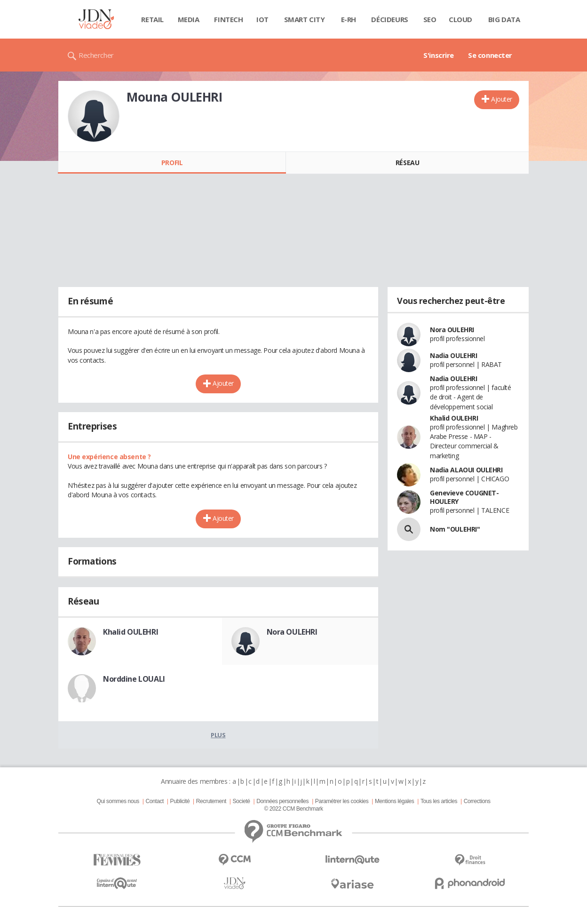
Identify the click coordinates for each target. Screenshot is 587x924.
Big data (504, 19)
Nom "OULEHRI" (455, 529)
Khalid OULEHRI (131, 632)
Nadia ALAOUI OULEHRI (466, 470)
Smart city (305, 19)
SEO (430, 19)
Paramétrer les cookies (342, 801)
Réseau (407, 163)
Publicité (180, 801)
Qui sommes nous (118, 801)
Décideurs (389, 19)
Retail (152, 19)
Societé (241, 801)
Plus (218, 735)
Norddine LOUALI (134, 679)
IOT (262, 19)
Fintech (228, 19)
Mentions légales (394, 801)
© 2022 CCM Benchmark (293, 809)
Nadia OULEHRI (454, 355)
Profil (172, 163)
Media (189, 19)
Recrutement (211, 801)
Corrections (477, 801)
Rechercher (96, 55)
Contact (155, 801)
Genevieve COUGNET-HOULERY (464, 497)
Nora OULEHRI (292, 632)
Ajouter (502, 99)
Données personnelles (282, 801)
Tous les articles (439, 801)
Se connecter (490, 55)
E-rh (349, 19)
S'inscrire (439, 55)
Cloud (460, 19)
